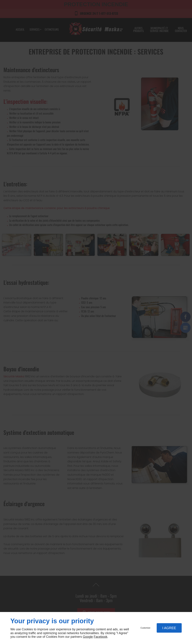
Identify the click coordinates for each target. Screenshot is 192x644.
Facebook (100, 637)
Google (88, 637)
